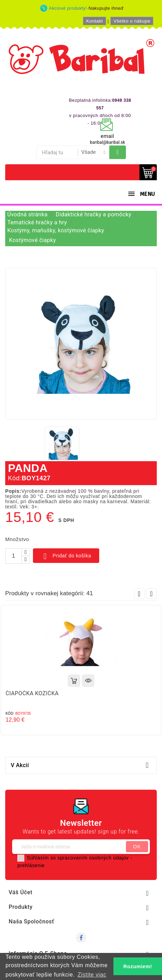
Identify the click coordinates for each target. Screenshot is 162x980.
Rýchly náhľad (88, 681)
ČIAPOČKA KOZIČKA (32, 693)
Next (151, 594)
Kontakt (94, 21)
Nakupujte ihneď (106, 8)
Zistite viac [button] (92, 975)
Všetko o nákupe (132, 21)
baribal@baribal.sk (108, 142)
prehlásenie (31, 865)
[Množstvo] (14, 556)
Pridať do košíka (66, 556)
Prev (139, 594)
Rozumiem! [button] (138, 966)
